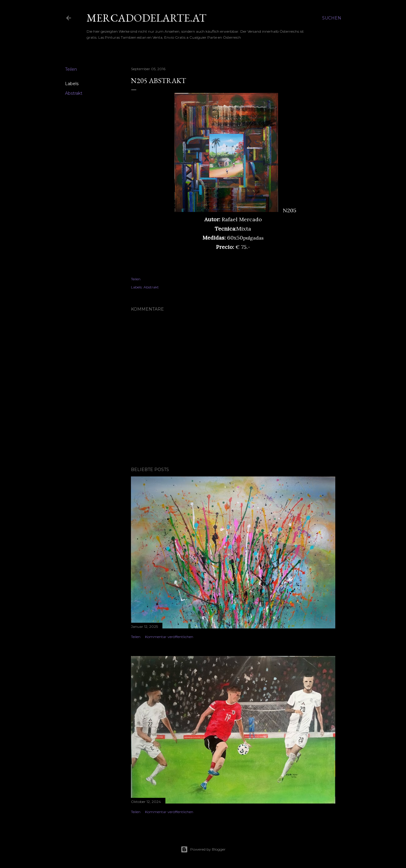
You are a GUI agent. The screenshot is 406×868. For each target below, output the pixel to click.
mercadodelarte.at (147, 18)
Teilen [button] (71, 69)
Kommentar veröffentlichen (169, 637)
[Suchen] (332, 18)
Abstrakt (74, 93)
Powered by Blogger (203, 849)
